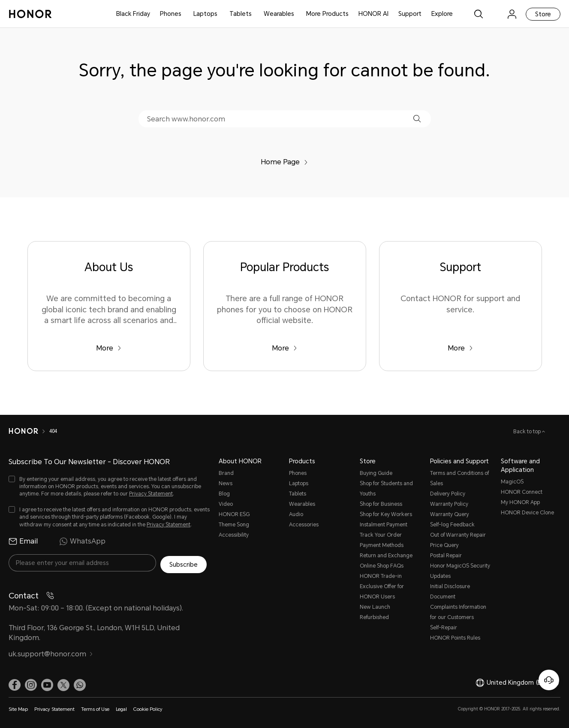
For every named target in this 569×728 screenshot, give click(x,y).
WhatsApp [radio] (82, 541)
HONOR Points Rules (455, 638)
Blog (224, 494)
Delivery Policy (448, 494)
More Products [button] (327, 14)
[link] (495, 14)
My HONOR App (520, 502)
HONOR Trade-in (381, 576)
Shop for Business (381, 504)
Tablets (241, 14)
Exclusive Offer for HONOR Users (382, 592)
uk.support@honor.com (51, 652)
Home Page (284, 162)
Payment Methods (382, 545)
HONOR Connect (522, 492)
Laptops (205, 14)
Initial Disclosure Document (450, 592)
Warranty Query (450, 514)
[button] (417, 119)
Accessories (304, 525)
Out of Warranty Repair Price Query (458, 540)
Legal (121, 708)
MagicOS (512, 482)
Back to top (528, 432)
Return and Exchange (386, 556)
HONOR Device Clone (527, 513)
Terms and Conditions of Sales (459, 478)
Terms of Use (95, 708)
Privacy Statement (151, 494)
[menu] (512, 14)
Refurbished (374, 617)
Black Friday (133, 14)
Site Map (18, 708)
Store (543, 14)
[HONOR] (23, 431)
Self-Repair (444, 628)
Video (226, 504)
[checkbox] (109, 487)
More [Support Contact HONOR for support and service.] (460, 348)
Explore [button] (442, 14)
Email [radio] (23, 541)
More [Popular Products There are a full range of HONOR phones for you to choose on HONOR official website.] (284, 348)
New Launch (375, 607)
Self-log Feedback (452, 525)
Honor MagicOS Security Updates (460, 571)
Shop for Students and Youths (386, 489)
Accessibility (234, 535)
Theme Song (234, 525)
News (226, 483)
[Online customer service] (549, 680)
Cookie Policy (148, 708)
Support (410, 14)
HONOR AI (373, 14)
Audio (296, 514)
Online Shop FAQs (382, 566)
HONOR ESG (234, 514)
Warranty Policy (449, 504)
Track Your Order (381, 535)
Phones (171, 14)
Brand (226, 473)
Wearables (279, 14)
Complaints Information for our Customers (458, 612)
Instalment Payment (384, 525)
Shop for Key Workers (386, 514)
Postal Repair (446, 556)
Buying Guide (376, 473)
